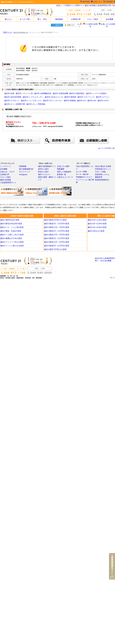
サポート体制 (101, 168)
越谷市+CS (35, 99)
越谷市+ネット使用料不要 (67, 99)
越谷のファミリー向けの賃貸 (12, 241)
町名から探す (44, 168)
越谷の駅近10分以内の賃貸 (11, 222)
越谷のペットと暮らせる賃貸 (12, 244)
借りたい (9, 19)
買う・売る (42, 19)
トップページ (6, 161)
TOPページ (7, 31)
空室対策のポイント (103, 165)
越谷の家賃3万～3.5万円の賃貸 (56, 222)
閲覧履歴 (62, 165)
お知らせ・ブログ (7, 168)
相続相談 (59, 19)
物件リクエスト (45, 171)
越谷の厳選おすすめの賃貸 (11, 237)
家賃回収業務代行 (102, 177)
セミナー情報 (82, 165)
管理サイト (71, 6)
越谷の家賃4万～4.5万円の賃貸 (56, 230)
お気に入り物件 (64, 161)
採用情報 (24, 161)
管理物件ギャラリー (84, 171)
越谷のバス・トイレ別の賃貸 (12, 226)
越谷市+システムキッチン (13, 95)
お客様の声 (76, 19)
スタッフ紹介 (93, 19)
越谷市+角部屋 (43, 95)
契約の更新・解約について (48, 174)
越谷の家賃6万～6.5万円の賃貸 (56, 244)
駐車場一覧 (62, 171)
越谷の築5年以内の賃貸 (10, 218)
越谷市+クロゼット (82, 95)
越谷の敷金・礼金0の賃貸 (11, 230)
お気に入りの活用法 (108, 24)
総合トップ (61, 6)
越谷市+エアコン (69, 95)
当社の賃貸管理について (85, 161)
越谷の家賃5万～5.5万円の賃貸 (56, 237)
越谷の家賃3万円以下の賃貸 (55, 218)
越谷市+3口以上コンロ (29, 95)
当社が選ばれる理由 (103, 161)
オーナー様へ (25, 19)
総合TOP (99, 257)
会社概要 (5, 165)
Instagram (24, 171)
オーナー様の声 (83, 168)
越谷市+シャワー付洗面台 (79, 92)
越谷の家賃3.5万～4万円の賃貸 (56, 226)
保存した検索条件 (64, 168)
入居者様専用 (102, 6)
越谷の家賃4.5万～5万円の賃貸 (56, 233)
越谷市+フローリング (56, 95)
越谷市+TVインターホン (12, 99)
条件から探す (44, 165)
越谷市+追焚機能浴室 (36, 92)
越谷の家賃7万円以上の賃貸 (55, 248)
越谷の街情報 (91, 6)
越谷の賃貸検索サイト (47, 161)
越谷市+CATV (53, 99)
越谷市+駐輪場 (26, 99)
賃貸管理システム (102, 171)
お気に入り (95, 2)
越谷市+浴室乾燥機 (50, 92)
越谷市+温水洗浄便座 (96, 92)
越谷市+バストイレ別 (20, 92)
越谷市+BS (44, 99)
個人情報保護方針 (26, 165)
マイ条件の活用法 (93, 24)
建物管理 (99, 174)
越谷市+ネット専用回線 (84, 99)
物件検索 (83, 2)
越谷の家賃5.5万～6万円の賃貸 (56, 241)
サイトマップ (25, 168)
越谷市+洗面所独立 (63, 92)
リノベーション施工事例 (85, 174)
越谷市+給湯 (8, 92)
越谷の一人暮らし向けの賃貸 (12, 233)
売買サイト (80, 6)
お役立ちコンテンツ (65, 174)
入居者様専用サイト (8, 181)
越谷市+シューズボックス (98, 95)
